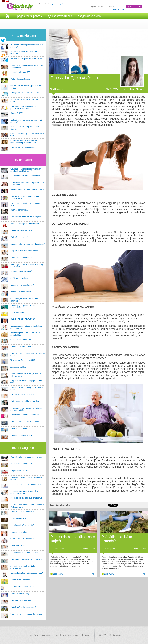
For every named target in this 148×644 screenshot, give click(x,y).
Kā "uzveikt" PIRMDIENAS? (22, 394)
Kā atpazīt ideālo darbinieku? (23, 258)
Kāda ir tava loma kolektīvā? (22, 346)
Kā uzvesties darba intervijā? (23, 147)
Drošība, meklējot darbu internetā (25, 223)
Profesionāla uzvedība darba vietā (25, 401)
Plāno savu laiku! (18, 312)
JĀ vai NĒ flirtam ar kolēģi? (22, 271)
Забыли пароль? (119, 10)
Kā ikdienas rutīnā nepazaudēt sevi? (26, 415)
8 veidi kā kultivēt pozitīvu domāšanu (26, 614)
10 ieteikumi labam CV (20, 72)
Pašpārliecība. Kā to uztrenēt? (23, 607)
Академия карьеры (90, 16)
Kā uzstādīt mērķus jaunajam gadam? (26, 559)
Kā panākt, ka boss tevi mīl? (22, 285)
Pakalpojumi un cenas (66, 635)
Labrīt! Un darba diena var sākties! (25, 176)
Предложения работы (29, 16)
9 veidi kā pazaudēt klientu (22, 340)
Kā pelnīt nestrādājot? (20, 471)
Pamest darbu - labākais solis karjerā (26, 457)
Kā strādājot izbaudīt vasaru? (23, 428)
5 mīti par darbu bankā (20, 278)
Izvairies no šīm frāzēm (20, 532)
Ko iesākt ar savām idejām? (22, 512)
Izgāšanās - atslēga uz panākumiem (26, 484)
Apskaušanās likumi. (19, 367)
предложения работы (58, 4)
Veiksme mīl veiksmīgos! (21, 593)
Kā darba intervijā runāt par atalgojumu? (27, 244)
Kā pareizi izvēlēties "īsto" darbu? (25, 251)
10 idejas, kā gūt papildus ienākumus (26, 498)
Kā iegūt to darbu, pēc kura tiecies (25, 93)
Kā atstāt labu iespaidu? (21, 580)
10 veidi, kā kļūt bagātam (21, 464)
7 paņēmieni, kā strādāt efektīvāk (24, 552)
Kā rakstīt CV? (17, 113)
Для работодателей (60, 16)
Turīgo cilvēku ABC (18, 518)
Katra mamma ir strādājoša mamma (26, 422)
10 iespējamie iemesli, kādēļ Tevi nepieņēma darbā (24, 492)
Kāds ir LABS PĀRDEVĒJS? (23, 319)
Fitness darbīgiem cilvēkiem (22, 587)
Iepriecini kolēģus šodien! (21, 292)
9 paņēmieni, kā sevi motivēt (22, 525)
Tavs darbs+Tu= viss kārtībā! (23, 360)
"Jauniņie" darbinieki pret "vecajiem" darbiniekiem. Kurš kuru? (26, 170)
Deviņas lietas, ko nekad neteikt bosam (27, 189)
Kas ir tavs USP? (18, 546)
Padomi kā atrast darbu (20, 79)
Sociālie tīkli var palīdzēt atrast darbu (26, 58)
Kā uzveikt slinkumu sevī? (21, 600)
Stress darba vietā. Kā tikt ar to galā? (26, 217)
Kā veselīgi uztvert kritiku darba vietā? (27, 573)
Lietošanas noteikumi (40, 635)
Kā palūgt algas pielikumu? (22, 435)
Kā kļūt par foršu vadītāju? (22, 230)
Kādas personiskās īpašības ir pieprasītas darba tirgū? (23, 107)
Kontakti (86, 635)
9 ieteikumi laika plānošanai (22, 539)
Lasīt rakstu (58, 574)
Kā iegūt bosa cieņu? (19, 237)
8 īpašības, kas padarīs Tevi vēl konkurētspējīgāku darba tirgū (24, 141)
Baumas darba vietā (19, 210)
